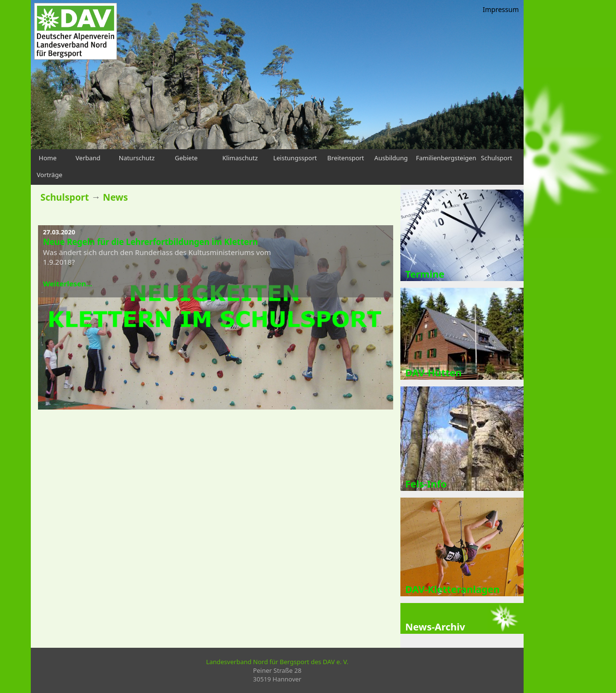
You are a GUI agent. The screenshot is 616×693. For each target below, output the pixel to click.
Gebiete (186, 158)
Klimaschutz (240, 158)
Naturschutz (137, 158)
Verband (88, 158)
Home (48, 158)
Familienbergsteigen (446, 158)
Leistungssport (295, 158)
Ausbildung (391, 158)
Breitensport (346, 158)
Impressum (501, 9)
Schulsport (496, 158)
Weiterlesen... (67, 283)
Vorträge (49, 175)
